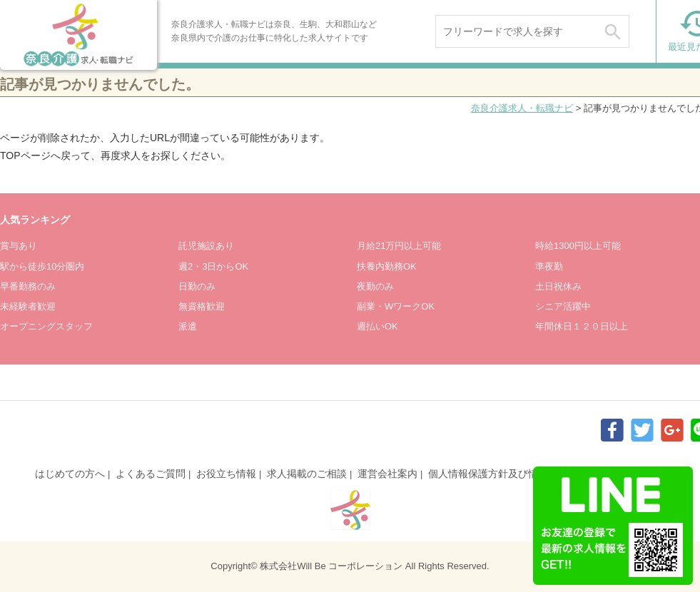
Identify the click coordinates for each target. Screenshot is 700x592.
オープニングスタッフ (46, 326)
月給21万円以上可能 (399, 246)
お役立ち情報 (226, 474)
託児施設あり (206, 246)
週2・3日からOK (213, 266)
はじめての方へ (70, 474)
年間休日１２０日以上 (582, 326)
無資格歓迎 (202, 306)
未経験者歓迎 (28, 306)
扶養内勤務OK (387, 266)
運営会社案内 (387, 474)
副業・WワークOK (396, 306)
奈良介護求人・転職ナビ (522, 108)
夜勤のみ (375, 286)
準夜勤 (549, 266)
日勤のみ (197, 286)
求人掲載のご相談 (307, 474)
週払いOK (377, 326)
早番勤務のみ (28, 286)
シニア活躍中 (563, 306)
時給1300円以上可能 (578, 246)
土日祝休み (558, 286)
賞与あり (19, 246)
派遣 (188, 326)
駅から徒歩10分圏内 (42, 266)
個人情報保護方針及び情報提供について (518, 474)
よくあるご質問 (151, 474)
